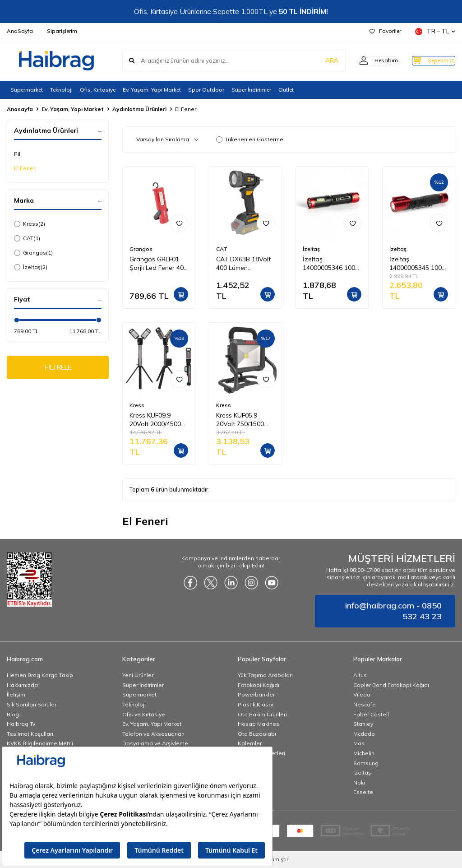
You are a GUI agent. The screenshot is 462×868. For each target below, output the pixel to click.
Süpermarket (27, 90)
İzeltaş (31, 267)
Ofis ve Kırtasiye (144, 714)
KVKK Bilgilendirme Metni (40, 743)
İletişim (16, 694)
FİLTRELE (58, 368)
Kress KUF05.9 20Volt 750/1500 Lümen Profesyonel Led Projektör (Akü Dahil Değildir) (244, 420)
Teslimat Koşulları (30, 734)
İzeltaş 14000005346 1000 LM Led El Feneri (331, 264)
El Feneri (25, 168)
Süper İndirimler (251, 90)
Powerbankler (256, 694)
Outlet (286, 90)
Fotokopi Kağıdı (259, 685)
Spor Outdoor (206, 90)
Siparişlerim (62, 31)
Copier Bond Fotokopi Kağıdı (391, 685)
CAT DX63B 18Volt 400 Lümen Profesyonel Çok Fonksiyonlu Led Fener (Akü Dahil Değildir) (243, 264)
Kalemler (250, 743)
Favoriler (385, 31)
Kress (30, 224)
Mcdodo (364, 734)
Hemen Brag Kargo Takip (40, 675)
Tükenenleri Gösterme (250, 139)
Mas (359, 743)
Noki (359, 782)
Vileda (362, 694)
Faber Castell (371, 714)
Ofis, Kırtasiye (98, 90)
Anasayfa (20, 109)
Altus (360, 675)
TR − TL (435, 31)
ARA (314, 60)
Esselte (363, 792)
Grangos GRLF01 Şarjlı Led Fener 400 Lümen (158, 264)
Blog (13, 714)
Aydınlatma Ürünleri (139, 109)
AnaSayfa (20, 31)
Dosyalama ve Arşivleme (155, 743)
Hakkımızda (22, 685)
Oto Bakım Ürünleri (262, 714)
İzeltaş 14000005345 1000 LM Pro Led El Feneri (417, 264)
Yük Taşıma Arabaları (265, 675)
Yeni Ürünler (138, 675)
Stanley (363, 724)
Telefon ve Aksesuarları (153, 734)
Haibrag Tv (21, 724)
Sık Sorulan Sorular (32, 704)
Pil (17, 154)
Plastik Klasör (256, 704)
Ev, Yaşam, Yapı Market (152, 90)
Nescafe (365, 704)
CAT (27, 238)
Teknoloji (61, 90)
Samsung (366, 763)
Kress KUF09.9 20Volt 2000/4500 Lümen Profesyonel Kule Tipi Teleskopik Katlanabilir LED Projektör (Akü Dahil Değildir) (158, 420)
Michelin (364, 753)
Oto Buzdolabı (257, 734)
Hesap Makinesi (259, 724)
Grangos (33, 253)
